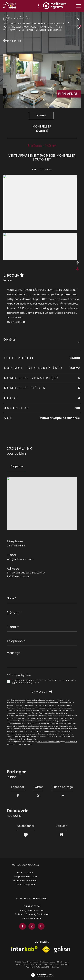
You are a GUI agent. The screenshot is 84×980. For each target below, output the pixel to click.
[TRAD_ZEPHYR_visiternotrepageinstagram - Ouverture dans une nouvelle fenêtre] (32, 926)
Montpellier (31, 27)
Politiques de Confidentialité (49, 742)
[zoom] (40, 177)
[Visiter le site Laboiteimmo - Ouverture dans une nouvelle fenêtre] (42, 973)
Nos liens (30, 967)
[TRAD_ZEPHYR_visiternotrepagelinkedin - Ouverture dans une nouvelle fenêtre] (41, 926)
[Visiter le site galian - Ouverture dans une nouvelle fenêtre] (62, 949)
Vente (6, 27)
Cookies (55, 967)
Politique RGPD (43, 967)
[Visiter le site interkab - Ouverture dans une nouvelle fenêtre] (25, 948)
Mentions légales (51, 964)
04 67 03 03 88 (16, 546)
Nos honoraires (21, 964)
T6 (59, 27)
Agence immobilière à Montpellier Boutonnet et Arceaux (35, 24)
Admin (65, 964)
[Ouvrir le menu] (79, 6)
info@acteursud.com (20, 559)
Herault (17, 27)
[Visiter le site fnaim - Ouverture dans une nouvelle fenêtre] (46, 950)
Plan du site (36, 964)
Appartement (47, 27)
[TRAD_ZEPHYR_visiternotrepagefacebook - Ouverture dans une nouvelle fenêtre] (23, 926)
